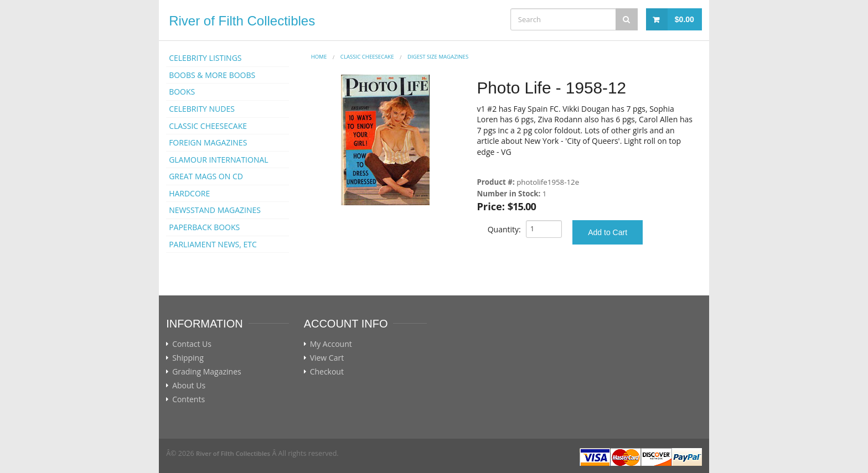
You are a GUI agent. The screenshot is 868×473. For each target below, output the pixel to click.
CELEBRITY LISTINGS (205, 58)
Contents (188, 399)
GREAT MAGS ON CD (206, 176)
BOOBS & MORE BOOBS (212, 75)
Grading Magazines (207, 372)
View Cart (327, 358)
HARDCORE (189, 193)
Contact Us (192, 344)
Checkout (327, 372)
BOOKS (182, 92)
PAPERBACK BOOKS (204, 227)
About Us (189, 386)
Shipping (188, 358)
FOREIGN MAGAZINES (208, 142)
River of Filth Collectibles (242, 21)
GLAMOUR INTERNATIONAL (219, 160)
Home (319, 57)
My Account (331, 344)
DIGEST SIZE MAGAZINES (438, 57)
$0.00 (684, 19)
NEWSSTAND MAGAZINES (215, 210)
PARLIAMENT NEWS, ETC (213, 244)
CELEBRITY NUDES (202, 109)
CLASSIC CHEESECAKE (208, 126)
